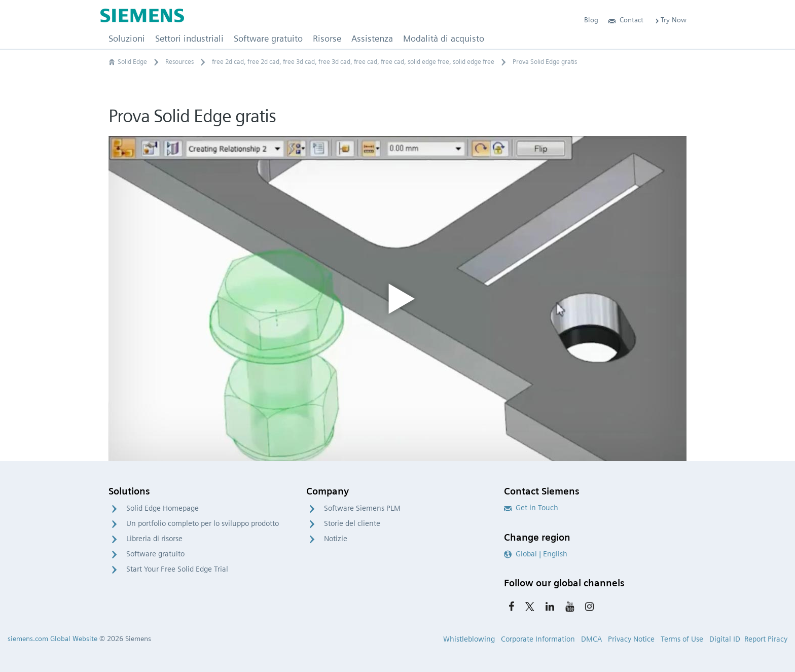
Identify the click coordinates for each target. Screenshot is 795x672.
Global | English (536, 554)
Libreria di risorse (154, 539)
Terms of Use (682, 639)
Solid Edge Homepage (162, 508)
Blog (591, 20)
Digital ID (725, 639)
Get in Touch (531, 508)
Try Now (670, 20)
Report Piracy (766, 639)
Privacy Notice (631, 639)
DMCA (591, 639)
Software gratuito (155, 554)
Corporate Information (538, 639)
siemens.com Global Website (52, 639)
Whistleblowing (469, 639)
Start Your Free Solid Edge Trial (177, 569)
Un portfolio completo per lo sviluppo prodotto (203, 523)
